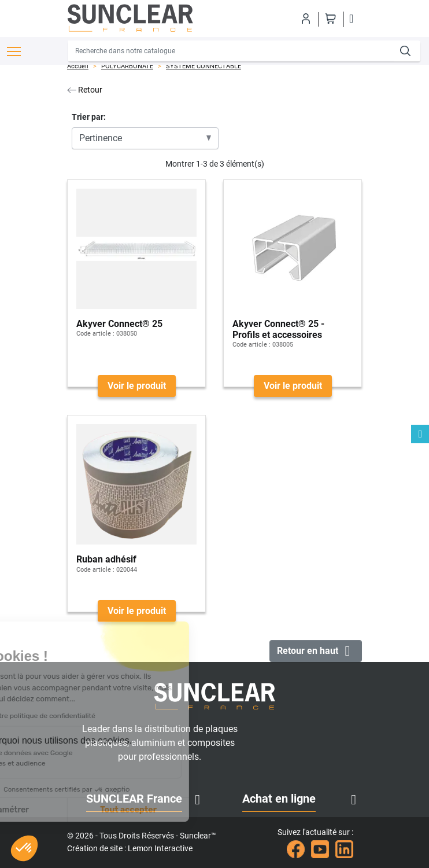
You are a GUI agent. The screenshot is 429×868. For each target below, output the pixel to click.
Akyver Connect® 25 (119, 324)
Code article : (95, 334)
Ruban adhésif (106, 559)
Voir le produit (137, 386)
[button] (24, 848)
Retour (85, 90)
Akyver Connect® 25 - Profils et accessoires (278, 329)
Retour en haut (316, 651)
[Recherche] (231, 51)
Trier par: (89, 117)
